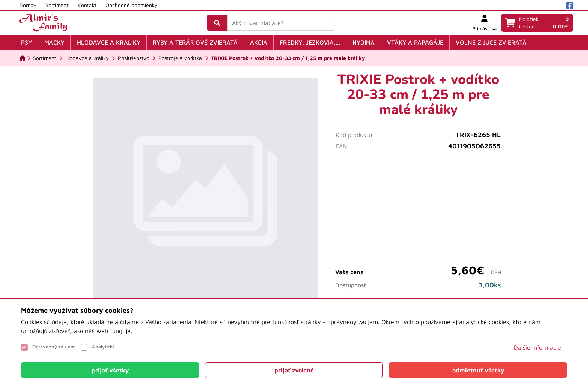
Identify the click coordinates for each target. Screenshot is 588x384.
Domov (28, 5)
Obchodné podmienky (131, 5)
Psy (26, 42)
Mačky (54, 42)
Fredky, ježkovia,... (310, 42)
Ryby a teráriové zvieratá (195, 42)
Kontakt (87, 5)
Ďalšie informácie (537, 347)
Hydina (364, 42)
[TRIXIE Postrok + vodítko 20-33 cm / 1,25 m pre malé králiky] (288, 58)
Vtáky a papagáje (415, 42)
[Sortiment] (45, 58)
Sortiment (57, 5)
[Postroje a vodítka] (180, 58)
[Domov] (22, 58)
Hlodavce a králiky (109, 42)
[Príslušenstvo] (133, 58)
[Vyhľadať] (217, 23)
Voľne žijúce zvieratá (491, 42)
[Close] (110, 370)
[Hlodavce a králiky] (87, 58)
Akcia (259, 42)
